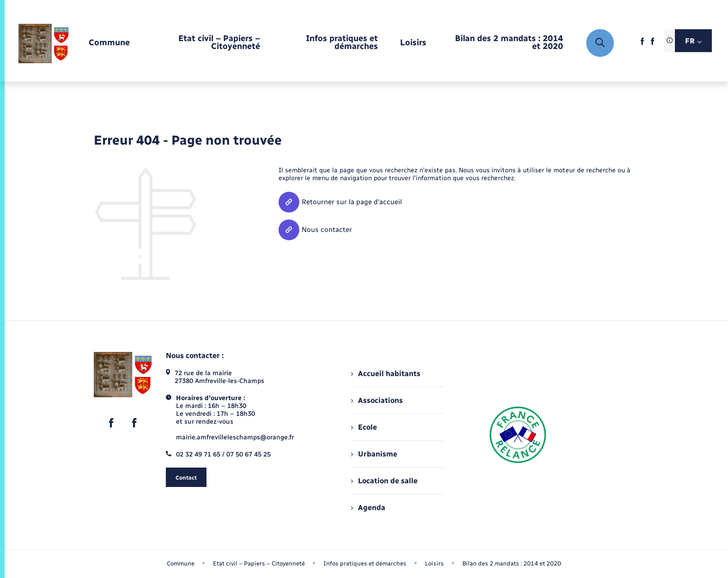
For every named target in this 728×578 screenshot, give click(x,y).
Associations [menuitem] (377, 400)
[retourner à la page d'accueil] (44, 43)
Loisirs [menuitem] (434, 563)
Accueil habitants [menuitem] (386, 374)
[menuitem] (109, 43)
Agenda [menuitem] (368, 508)
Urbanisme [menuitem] (374, 454)
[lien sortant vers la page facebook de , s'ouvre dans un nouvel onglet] (642, 44)
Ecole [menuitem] (364, 427)
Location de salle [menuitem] (384, 481)
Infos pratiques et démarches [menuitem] (365, 563)
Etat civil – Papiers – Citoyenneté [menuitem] (259, 563)
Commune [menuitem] (181, 563)
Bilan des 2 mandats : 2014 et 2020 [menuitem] (512, 563)
